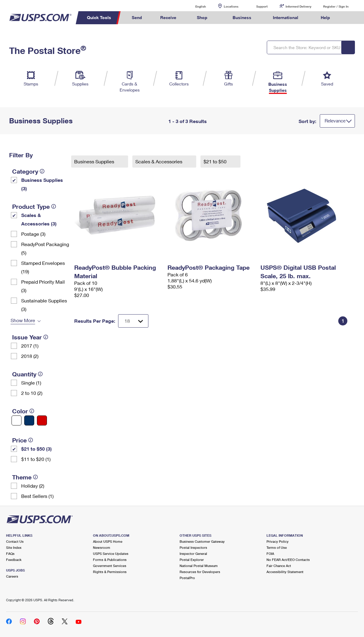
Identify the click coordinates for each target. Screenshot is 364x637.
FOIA (270, 554)
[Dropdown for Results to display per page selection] (133, 321)
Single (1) (31, 383)
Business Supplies (95, 161)
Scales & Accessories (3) (39, 219)
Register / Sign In (336, 6)
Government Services (110, 566)
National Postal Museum (199, 566)
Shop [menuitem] (202, 17)
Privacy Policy (278, 541)
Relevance (335, 121)
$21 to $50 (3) (36, 449)
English (194, 6)
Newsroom (102, 547)
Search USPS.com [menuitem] (350, 18)
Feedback (14, 560)
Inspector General (193, 554)
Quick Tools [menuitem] (99, 17)
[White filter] (17, 420)
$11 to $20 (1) (36, 459)
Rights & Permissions (110, 572)
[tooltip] (42, 171)
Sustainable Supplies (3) (44, 305)
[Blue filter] (29, 420)
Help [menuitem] (325, 17)
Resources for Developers (200, 572)
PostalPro (187, 578)
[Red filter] (42, 420)
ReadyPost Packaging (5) (45, 248)
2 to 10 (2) (32, 393)
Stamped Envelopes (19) (43, 267)
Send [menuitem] (137, 17)
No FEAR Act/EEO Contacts (288, 560)
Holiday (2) (33, 486)
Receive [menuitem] (168, 17)
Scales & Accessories (159, 161)
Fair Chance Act (279, 566)
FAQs (10, 554)
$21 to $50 (216, 161)
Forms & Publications (110, 560)
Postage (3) (33, 234)
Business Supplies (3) (42, 184)
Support (262, 6)
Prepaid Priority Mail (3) (43, 286)
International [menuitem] (286, 17)
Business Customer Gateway (202, 541)
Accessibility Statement (285, 572)
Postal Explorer (192, 560)
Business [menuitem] (242, 17)
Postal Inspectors (193, 547)
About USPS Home (108, 541)
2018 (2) (30, 356)
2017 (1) (30, 346)
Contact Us (15, 541)
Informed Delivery (298, 6)
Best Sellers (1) (37, 496)
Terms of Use (277, 547)
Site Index (14, 547)
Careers (12, 576)
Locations (231, 6)
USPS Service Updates (111, 554)
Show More (23, 320)
